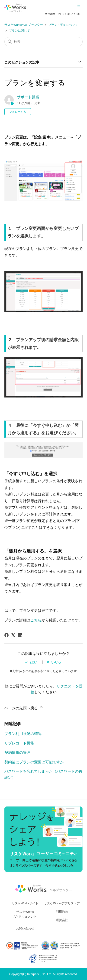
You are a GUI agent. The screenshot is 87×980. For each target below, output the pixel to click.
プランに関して (19, 31)
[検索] (44, 42)
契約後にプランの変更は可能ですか (34, 762)
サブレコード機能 (19, 743)
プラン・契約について (63, 25)
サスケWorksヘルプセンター (24, 25)
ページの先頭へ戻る (24, 707)
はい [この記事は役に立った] (34, 662)
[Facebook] (6, 635)
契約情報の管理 (17, 753)
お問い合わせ (25, 928)
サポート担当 (28, 97)
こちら (36, 620)
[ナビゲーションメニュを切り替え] (79, 6)
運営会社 (62, 920)
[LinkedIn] (20, 635)
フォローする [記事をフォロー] (18, 112)
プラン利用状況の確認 (23, 734)
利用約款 (62, 912)
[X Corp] (13, 635)
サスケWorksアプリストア (62, 903)
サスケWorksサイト (25, 903)
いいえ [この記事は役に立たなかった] (57, 662)
